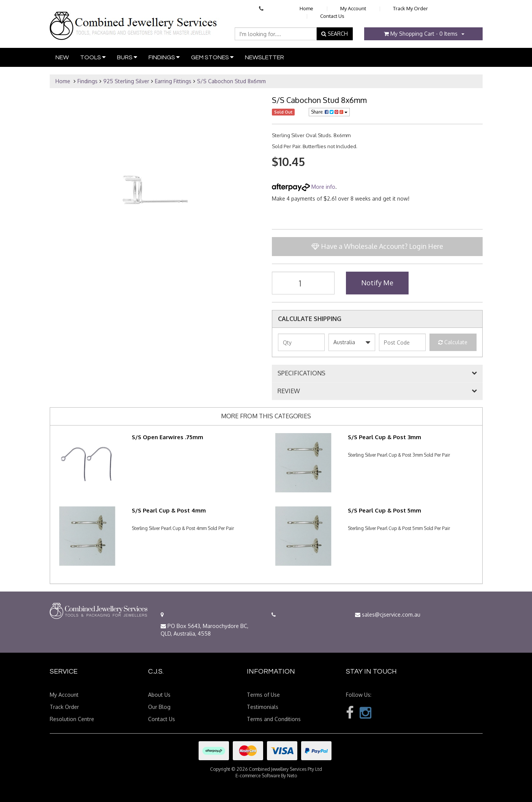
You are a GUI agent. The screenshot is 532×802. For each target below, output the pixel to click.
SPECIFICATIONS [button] (302, 373)
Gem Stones (212, 57)
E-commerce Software (258, 776)
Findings (164, 57)
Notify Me (377, 283)
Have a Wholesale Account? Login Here (377, 246)
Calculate (453, 342)
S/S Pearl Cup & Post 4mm (169, 510)
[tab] (377, 373)
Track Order (64, 707)
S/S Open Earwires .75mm (167, 437)
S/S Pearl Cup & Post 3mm (384, 437)
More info (304, 187)
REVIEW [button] (289, 391)
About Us (159, 695)
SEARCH (335, 34)
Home (306, 8)
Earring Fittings (173, 81)
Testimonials (263, 707)
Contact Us (332, 16)
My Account (353, 8)
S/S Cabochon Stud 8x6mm (231, 81)
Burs (127, 57)
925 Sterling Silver (126, 81)
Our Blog (159, 707)
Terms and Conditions (274, 719)
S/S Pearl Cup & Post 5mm (384, 510)
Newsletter (264, 57)
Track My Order (410, 8)
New (62, 57)
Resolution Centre (72, 719)
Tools (93, 57)
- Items (421, 34)
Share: (329, 112)
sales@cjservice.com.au (388, 615)
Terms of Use (263, 695)
